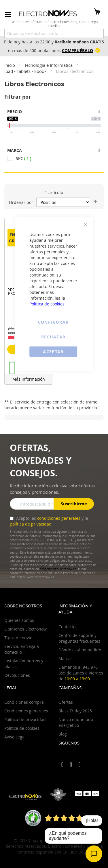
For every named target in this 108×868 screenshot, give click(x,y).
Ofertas (66, 702)
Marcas (66, 658)
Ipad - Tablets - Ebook (26, 71)
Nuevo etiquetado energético (76, 722)
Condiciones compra (24, 702)
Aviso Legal (15, 737)
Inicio (10, 65)
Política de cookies (47, 304)
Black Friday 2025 (75, 711)
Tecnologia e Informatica (49, 65)
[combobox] (54, 33)
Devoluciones (17, 675)
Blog (63, 734)
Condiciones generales (26, 711)
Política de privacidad (25, 719)
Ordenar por (21, 202)
